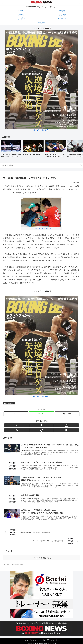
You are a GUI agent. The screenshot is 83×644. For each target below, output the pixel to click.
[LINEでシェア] (41, 414)
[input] (41, 165)
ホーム (25, 638)
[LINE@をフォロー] (53, 425)
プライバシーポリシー (36, 638)
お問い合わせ (56, 638)
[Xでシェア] (16, 414)
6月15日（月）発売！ (41, 130)
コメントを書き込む (41, 555)
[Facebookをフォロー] (35, 425)
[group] (11, 150)
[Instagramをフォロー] (39, 425)
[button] (79, 149)
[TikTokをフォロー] (48, 425)
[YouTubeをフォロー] (44, 425)
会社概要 (47, 638)
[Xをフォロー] (30, 425)
